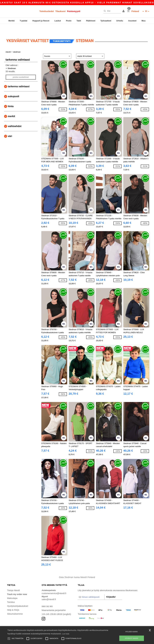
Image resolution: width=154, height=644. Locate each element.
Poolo (69, 21)
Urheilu (120, 21)
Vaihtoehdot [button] (15, 117)
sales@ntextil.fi (49, 591)
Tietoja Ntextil (13, 582)
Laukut (58, 21)
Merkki (12, 21)
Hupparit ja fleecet (41, 21)
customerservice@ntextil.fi (54, 585)
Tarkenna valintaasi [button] (19, 78)
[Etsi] (111, 11)
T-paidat (23, 21)
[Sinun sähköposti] (91, 588)
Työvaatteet (106, 21)
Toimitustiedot (47, 11)
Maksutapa (12, 590)
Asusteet (132, 21)
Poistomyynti (74, 11)
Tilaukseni (60, 11)
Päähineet (91, 21)
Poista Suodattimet (21, 68)
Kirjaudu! (111, 588)
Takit (79, 21)
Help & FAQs (13, 601)
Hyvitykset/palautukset (18, 597)
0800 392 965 (48, 598)
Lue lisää (66, 634)
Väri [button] (10, 127)
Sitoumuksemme (15, 605)
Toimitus (11, 594)
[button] (124, 11)
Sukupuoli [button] (14, 88)
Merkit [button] (11, 108)
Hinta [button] (11, 98)
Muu (144, 21)
